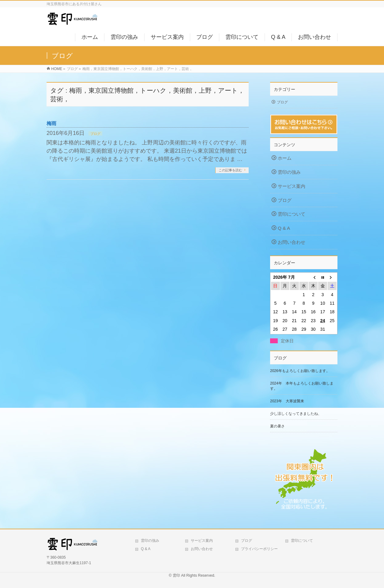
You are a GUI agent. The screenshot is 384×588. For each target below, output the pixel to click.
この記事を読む (230, 170)
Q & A (284, 228)
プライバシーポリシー (259, 549)
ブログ (95, 134)
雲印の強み (289, 172)
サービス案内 (292, 186)
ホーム (285, 158)
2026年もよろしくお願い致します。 (300, 371)
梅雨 (51, 123)
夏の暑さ (277, 426)
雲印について (292, 214)
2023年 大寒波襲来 (287, 401)
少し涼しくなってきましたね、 (296, 414)
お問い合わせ (292, 242)
